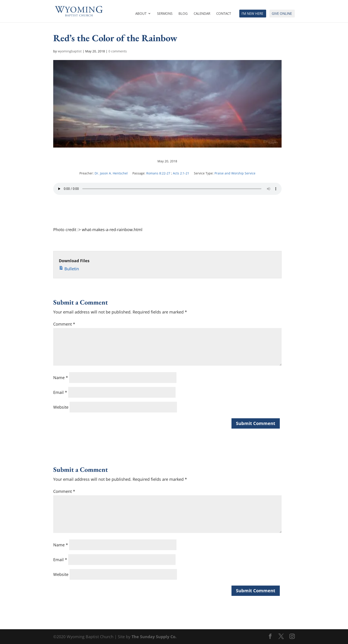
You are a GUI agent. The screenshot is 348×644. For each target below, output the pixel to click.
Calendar (202, 14)
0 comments (118, 51)
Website (61, 407)
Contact (224, 14)
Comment (64, 324)
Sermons (165, 14)
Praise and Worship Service (235, 173)
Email (60, 392)
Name (61, 378)
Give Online (282, 14)
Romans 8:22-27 (158, 173)
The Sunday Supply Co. (154, 637)
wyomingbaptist (70, 51)
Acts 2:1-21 (181, 173)
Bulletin (69, 268)
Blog (183, 14)
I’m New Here (252, 14)
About (141, 14)
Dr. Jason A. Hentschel (111, 173)
